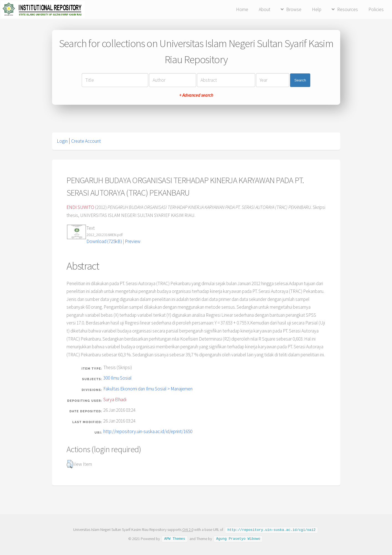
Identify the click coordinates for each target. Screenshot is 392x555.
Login (62, 141)
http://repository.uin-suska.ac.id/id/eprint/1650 (148, 431)
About (265, 9)
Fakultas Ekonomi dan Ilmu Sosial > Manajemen (148, 389)
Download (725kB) (104, 241)
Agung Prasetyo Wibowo (238, 538)
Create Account (86, 141)
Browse (294, 9)
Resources (348, 9)
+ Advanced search (196, 95)
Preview (133, 241)
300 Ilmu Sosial (117, 378)
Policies (376, 9)
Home (242, 9)
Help (317, 9)
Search (300, 80)
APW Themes (175, 538)
